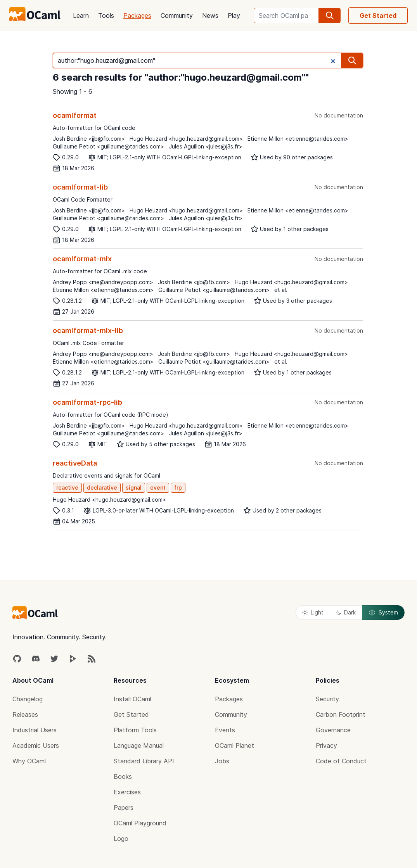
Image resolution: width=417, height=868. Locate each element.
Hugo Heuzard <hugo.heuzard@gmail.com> (186, 139)
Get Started (378, 16)
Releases (25, 714)
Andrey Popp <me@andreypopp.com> (103, 282)
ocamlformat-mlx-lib (88, 330)
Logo (121, 839)
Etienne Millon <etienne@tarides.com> (298, 139)
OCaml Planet (234, 745)
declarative (102, 487)
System (383, 613)
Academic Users (36, 745)
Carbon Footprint (341, 714)
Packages (137, 16)
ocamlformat (75, 115)
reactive (67, 487)
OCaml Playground (140, 823)
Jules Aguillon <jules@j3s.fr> (206, 146)
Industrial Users (35, 730)
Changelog (28, 699)
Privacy (326, 745)
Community (177, 16)
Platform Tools (135, 730)
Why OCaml (29, 761)
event (158, 487)
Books (123, 777)
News (210, 16)
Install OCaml (132, 699)
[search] (330, 16)
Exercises (127, 792)
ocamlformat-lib (80, 187)
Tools (106, 16)
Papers (124, 808)
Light (313, 612)
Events (225, 730)
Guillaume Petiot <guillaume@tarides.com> (108, 146)
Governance (333, 730)
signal (134, 487)
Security (327, 699)
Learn (81, 16)
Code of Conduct (341, 761)
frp (178, 487)
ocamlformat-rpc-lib (87, 402)
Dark (346, 612)
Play (234, 16)
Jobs (222, 761)
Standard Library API (144, 761)
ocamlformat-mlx (82, 259)
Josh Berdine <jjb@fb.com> (89, 139)
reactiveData (75, 463)
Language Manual (139, 745)
